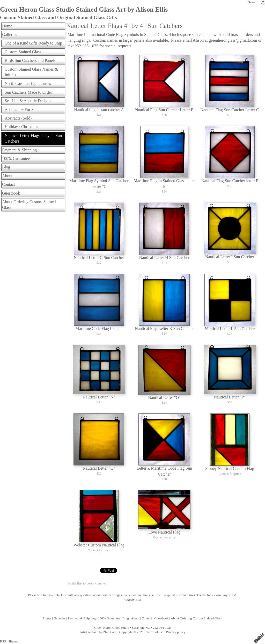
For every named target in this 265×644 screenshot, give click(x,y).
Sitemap (14, 641)
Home (7, 26)
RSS (3, 641)
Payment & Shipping (19, 150)
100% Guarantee (16, 158)
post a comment (97, 583)
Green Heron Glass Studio (112, 628)
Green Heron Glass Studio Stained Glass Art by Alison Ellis (84, 9)
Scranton (138, 628)
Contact (9, 184)
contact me (60, 595)
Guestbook (11, 193)
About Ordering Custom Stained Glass (29, 205)
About (7, 176)
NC (148, 628)
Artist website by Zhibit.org (98, 632)
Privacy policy (176, 632)
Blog (6, 167)
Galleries (10, 35)
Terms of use (155, 632)
